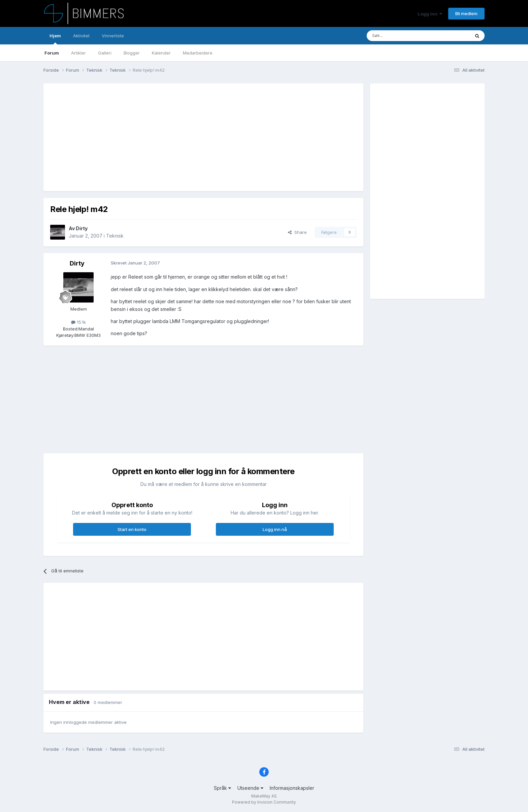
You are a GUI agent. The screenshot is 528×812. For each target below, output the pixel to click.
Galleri (105, 53)
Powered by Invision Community (264, 802)
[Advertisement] (173, 137)
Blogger (132, 53)
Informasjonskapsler (292, 788)
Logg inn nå (275, 529)
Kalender (161, 53)
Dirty (82, 228)
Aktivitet (81, 36)
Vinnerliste (113, 36)
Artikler (78, 53)
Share (297, 232)
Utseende (250, 788)
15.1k (78, 322)
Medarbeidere (198, 53)
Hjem (55, 39)
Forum (52, 53)
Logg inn (430, 14)
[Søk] (398, 36)
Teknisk (115, 236)
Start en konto (132, 529)
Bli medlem (466, 13)
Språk (222, 788)
